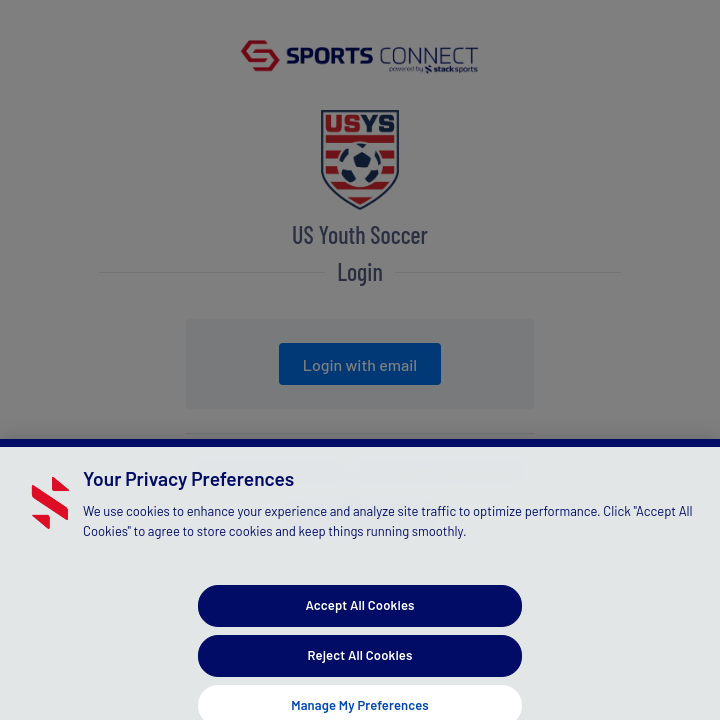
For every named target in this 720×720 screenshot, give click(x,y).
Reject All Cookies (360, 660)
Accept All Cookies (359, 610)
